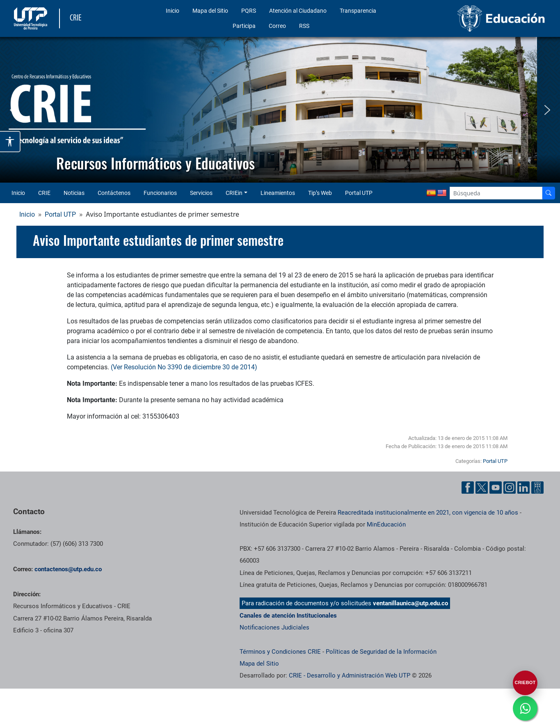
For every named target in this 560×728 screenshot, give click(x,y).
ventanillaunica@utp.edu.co (410, 603)
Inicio (173, 11)
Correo (277, 26)
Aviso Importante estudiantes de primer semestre (158, 240)
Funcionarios (160, 193)
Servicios (201, 193)
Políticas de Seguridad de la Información (381, 652)
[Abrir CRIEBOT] (525, 683)
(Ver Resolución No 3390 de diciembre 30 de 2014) (184, 367)
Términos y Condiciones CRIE (280, 652)
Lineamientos (278, 193)
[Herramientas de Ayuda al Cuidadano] (537, 488)
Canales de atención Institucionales (288, 616)
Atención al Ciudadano (298, 11)
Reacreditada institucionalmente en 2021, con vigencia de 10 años (428, 513)
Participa (244, 26)
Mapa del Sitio (210, 11)
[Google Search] (496, 193)
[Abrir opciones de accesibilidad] (10, 142)
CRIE (44, 193)
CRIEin (234, 193)
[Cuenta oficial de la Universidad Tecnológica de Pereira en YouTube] (496, 488)
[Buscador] (549, 193)
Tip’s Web (320, 193)
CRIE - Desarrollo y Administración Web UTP (350, 675)
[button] (13, 110)
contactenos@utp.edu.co (68, 569)
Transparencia (358, 11)
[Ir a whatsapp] (525, 708)
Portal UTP (359, 193)
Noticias (74, 193)
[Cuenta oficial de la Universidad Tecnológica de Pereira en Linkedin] (523, 488)
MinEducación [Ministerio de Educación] (386, 524)
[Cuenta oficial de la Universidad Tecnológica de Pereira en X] (482, 488)
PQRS (249, 11)
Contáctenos (114, 193)
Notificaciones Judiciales (274, 627)
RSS (304, 26)
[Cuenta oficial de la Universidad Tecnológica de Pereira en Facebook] (468, 488)
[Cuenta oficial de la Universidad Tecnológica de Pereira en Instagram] (510, 488)
